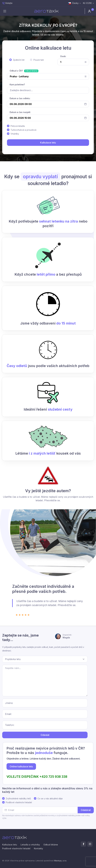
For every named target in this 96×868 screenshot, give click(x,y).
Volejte (7, 3)
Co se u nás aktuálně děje (50, 799)
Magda (67, 636)
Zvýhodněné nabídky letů (18, 799)
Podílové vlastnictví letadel (19, 802)
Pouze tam (39, 60)
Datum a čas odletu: (20, 98)
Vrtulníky (15, 134)
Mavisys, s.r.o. (61, 861)
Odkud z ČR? (16, 71)
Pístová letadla (18, 126)
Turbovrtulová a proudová (23, 130)
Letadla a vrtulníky (30, 845)
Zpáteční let (19, 60)
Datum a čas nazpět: (20, 112)
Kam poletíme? (17, 85)
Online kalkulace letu (21, 766)
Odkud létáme (31, 71)
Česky (73, 3)
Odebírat (86, 810)
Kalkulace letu (10, 845)
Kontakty (38, 848)
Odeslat (45, 735)
